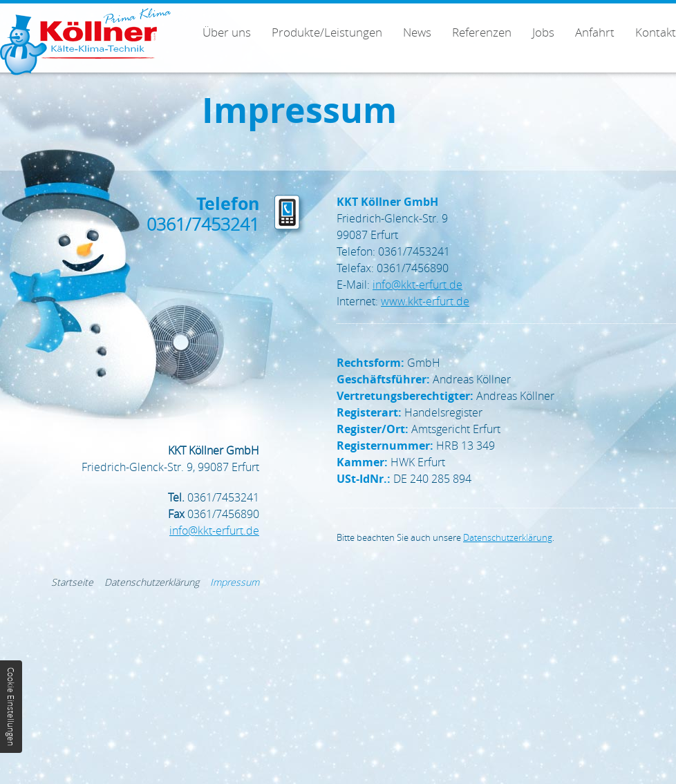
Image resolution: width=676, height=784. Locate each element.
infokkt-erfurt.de (417, 285)
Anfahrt (595, 32)
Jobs (543, 32)
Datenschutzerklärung (508, 537)
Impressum (235, 582)
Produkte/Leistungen (327, 32)
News (417, 32)
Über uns (227, 32)
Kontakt (656, 32)
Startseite (72, 582)
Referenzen (482, 32)
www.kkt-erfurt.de (425, 301)
